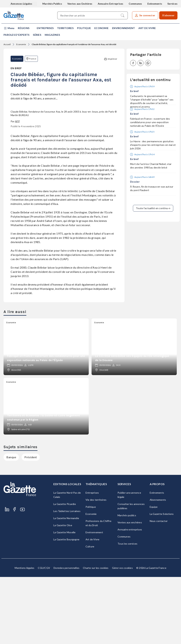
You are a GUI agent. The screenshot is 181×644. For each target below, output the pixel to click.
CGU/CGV (44, 635)
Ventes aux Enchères (80, 4)
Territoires (65, 28)
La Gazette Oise (63, 592)
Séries (37, 35)
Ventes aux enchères (130, 589)
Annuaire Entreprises (111, 4)
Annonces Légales (22, 4)
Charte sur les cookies (96, 635)
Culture (90, 613)
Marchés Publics (52, 4)
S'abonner (168, 15)
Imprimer (111, 59)
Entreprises (45, 28)
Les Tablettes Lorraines (67, 578)
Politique (84, 28)
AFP (17, 188)
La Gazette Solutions (162, 581)
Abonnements (158, 567)
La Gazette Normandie (66, 585)
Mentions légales (24, 635)
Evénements (155, 4)
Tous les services (127, 611)
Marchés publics (127, 582)
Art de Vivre (147, 28)
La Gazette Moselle (65, 599)
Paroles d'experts (16, 35)
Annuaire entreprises (130, 596)
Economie (101, 28)
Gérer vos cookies (122, 635)
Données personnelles (66, 635)
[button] (9, 28)
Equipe (154, 574)
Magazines (52, 35)
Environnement (123, 28)
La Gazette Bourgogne (66, 606)
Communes (135, 4)
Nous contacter (159, 588)
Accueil (7, 44)
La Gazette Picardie (65, 571)
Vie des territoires (96, 567)
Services (172, 4)
